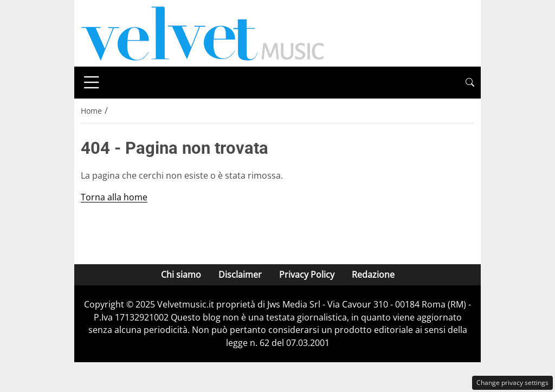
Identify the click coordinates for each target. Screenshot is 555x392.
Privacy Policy (307, 275)
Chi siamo (181, 275)
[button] (470, 83)
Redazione (373, 275)
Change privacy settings (512, 383)
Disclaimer (240, 275)
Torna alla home (114, 197)
